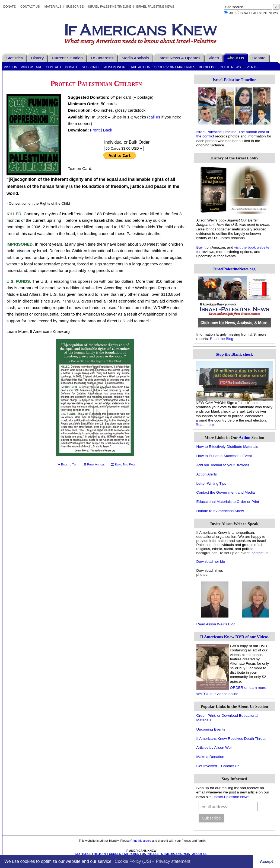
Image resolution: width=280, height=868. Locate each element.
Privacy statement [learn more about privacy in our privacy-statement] (173, 861)
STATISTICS (83, 854)
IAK (231, 13)
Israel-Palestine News (155, 7)
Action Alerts (207, 474)
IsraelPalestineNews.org (234, 269)
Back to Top (69, 464)
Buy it (201, 247)
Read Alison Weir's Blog (216, 624)
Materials (53, 7)
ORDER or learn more (248, 688)
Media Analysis (136, 58)
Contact (54, 67)
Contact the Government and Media (226, 492)
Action (245, 437)
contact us (260, 553)
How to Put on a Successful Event (224, 456)
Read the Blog (221, 339)
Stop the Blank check (234, 354)
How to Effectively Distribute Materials (227, 447)
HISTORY (100, 854)
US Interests (102, 58)
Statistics (15, 58)
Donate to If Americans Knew (220, 511)
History (37, 58)
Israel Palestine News (259, 13)
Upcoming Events (211, 729)
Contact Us (30, 7)
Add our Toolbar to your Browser (223, 465)
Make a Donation (210, 757)
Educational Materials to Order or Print (228, 502)
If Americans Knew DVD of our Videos (234, 637)
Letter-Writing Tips (211, 483)
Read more (205, 425)
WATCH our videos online (217, 694)
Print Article (96, 464)
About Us (236, 58)
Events (251, 67)
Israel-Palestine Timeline (110, 7)
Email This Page (125, 464)
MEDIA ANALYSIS (178, 854)
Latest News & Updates (179, 58)
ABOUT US (200, 854)
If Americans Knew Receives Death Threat (231, 739)
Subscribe (75, 7)
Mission (10, 67)
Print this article (141, 841)
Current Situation (67, 58)
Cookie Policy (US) (133, 861)
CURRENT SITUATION (124, 854)
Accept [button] (266, 861)
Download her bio (211, 562)
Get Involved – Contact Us (218, 766)
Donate (9, 7)
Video (214, 58)
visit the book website (252, 247)
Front (95, 130)
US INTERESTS (152, 854)
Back (108, 130)
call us (154, 117)
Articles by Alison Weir (215, 748)
